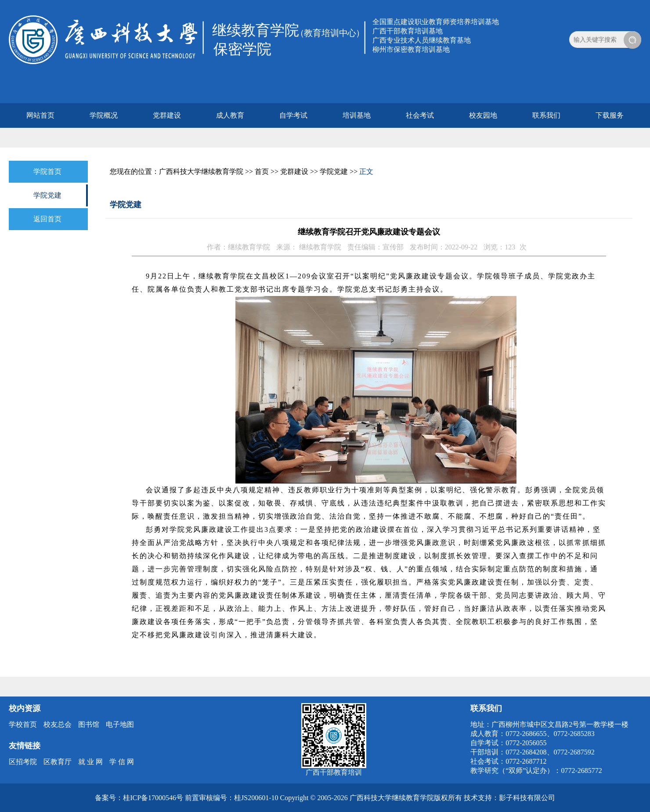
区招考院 (23, 762)
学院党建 (47, 195)
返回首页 (47, 219)
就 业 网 (90, 762)
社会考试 (420, 115)
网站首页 (40, 115)
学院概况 (104, 115)
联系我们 (546, 115)
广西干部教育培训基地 (408, 31)
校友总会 (58, 724)
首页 (262, 171)
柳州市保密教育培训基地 (411, 49)
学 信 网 (122, 762)
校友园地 (483, 115)
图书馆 (89, 724)
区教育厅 (58, 762)
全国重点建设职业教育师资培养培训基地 (436, 22)
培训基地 (357, 115)
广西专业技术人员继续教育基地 (422, 40)
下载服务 (610, 115)
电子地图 (120, 724)
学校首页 (23, 724)
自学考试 (293, 115)
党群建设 (167, 115)
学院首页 (47, 171)
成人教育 (230, 115)
